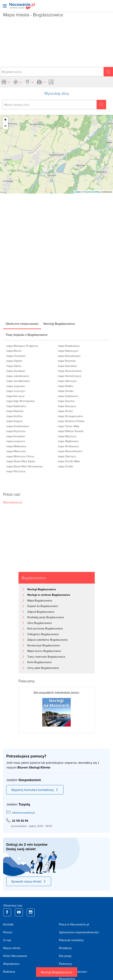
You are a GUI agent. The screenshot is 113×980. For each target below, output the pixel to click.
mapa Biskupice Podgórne (22, 346)
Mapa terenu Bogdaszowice (44, 651)
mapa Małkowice (16, 446)
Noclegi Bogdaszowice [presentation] (59, 324)
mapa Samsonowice (70, 371)
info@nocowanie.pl (23, 813)
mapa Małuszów (16, 451)
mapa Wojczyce (67, 436)
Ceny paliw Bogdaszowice (43, 668)
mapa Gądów (14, 361)
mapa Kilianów (15, 411)
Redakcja (65, 948)
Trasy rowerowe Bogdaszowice (46, 657)
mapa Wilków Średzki (71, 431)
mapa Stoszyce (67, 406)
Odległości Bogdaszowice (43, 634)
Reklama (9, 972)
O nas (7, 940)
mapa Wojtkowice (68, 441)
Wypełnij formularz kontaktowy (35, 790)
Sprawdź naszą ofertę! (29, 881)
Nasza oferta (12, 948)
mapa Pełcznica (16, 471)
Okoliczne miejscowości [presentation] (22, 324)
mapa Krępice (15, 421)
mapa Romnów (67, 361)
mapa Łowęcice (16, 441)
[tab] (22, 324)
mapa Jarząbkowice (18, 381)
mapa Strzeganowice (70, 416)
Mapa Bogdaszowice (40, 600)
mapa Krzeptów (16, 436)
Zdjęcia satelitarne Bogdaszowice (48, 640)
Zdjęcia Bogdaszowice (41, 612)
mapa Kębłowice (16, 406)
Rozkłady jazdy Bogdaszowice (46, 617)
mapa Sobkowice (68, 396)
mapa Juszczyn (16, 391)
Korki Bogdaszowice (40, 662)
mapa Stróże (65, 411)
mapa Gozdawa (16, 371)
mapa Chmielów (16, 356)
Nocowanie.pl (13, 502)
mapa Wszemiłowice (70, 451)
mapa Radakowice (69, 346)
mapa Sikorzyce (67, 381)
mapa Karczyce (15, 396)
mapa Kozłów (14, 416)
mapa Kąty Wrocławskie (21, 401)
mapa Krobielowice (18, 426)
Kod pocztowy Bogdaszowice (45, 628)
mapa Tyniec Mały (69, 426)
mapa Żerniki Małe (69, 461)
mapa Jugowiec (16, 386)
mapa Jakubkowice (18, 376)
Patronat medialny (71, 940)
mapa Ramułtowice (69, 356)
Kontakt (8, 924)
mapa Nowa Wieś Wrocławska (24, 466)
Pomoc (8, 932)
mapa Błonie (14, 351)
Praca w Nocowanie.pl (74, 924)
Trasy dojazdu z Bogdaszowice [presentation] (27, 335)
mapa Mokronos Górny (20, 456)
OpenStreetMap (93, 192)
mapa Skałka (65, 386)
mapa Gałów (14, 366)
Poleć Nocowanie (15, 956)
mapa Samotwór (67, 366)
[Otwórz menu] (5, 6)
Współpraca (11, 964)
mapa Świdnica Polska (71, 421)
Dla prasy (65, 956)
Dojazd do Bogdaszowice (43, 606)
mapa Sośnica (66, 401)
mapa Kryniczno (16, 431)
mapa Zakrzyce (67, 456)
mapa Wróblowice (68, 446)
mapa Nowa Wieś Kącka (21, 461)
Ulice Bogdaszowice (40, 623)
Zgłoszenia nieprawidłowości (79, 932)
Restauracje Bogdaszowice (44, 645)
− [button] (5, 126)
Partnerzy (65, 964)
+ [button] (5, 120)
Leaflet (78, 192)
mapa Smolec (66, 391)
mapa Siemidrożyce (70, 376)
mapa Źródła (65, 466)
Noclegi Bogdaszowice (57, 972)
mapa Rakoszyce (68, 351)
